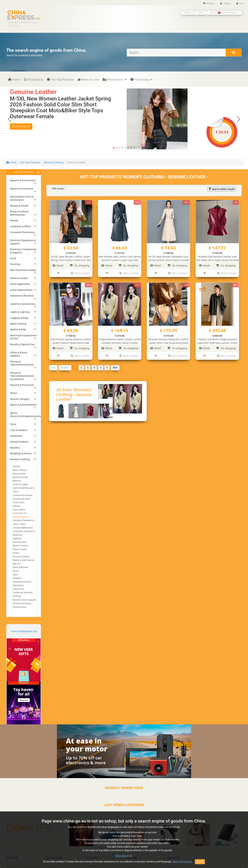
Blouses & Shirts (20, 477)
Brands (14, 220)
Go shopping (79, 266)
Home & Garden (19, 278)
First (53, 367)
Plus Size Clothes (21, 557)
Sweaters (17, 578)
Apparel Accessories (22, 189)
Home (14, 80)
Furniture (15, 264)
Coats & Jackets (20, 484)
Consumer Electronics (22, 232)
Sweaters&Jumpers (22, 582)
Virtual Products (19, 442)
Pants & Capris (20, 549)
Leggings (17, 538)
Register (226, 3)
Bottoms (17, 481)
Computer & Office (20, 226)
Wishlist (209, 3)
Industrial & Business (22, 296)
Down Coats (19, 502)
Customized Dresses (23, 495)
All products (34, 80)
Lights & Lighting (20, 312)
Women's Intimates (22, 603)
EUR (201, 13)
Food (13, 258)
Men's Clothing (18, 324)
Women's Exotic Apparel (24, 600)
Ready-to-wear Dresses (24, 560)
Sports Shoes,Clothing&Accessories (26, 415)
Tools (13, 424)
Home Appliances (20, 284)
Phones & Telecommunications (22, 363)
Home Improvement (21, 290)
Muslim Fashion (20, 546)
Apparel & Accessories (23, 180)
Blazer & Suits (19, 474)
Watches (15, 448)
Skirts (15, 575)
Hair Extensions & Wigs (23, 270)
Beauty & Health (19, 206)
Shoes (14, 393)
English (188, 13)
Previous (65, 367)
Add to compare (80, 273)
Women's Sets (19, 607)
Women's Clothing (54, 162)
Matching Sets (20, 542)
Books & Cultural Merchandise (19, 213)
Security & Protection (22, 385)
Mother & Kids (18, 330)
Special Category (20, 399)
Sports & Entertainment (23, 405)
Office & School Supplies (19, 354)
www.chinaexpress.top (24, 631)
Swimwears (18, 585)
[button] (238, 119)
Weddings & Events (21, 453)
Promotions (115, 80)
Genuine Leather (20, 517)
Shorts (16, 571)
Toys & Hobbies (19, 430)
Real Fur (17, 564)
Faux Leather (19, 510)
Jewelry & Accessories (23, 304)
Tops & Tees (18, 589)
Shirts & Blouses (20, 567)
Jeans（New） (20, 524)
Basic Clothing (20, 470)
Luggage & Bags (19, 318)
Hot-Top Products (60, 80)
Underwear (16, 436)
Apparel (16, 466)
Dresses (16, 506)
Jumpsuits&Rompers (23, 528)
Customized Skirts (21, 499)
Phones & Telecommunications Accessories (22, 376)
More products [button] (21, 126)
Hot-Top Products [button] (24, 172)
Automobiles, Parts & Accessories (22, 198)
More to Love (88, 80)
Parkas (16, 553)
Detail (58, 266)
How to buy (141, 80)
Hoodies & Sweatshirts (24, 520)
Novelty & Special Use (22, 344)
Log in (240, 3)
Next (115, 367)
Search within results (222, 189)
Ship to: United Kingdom (224, 13)
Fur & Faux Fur (20, 513)
